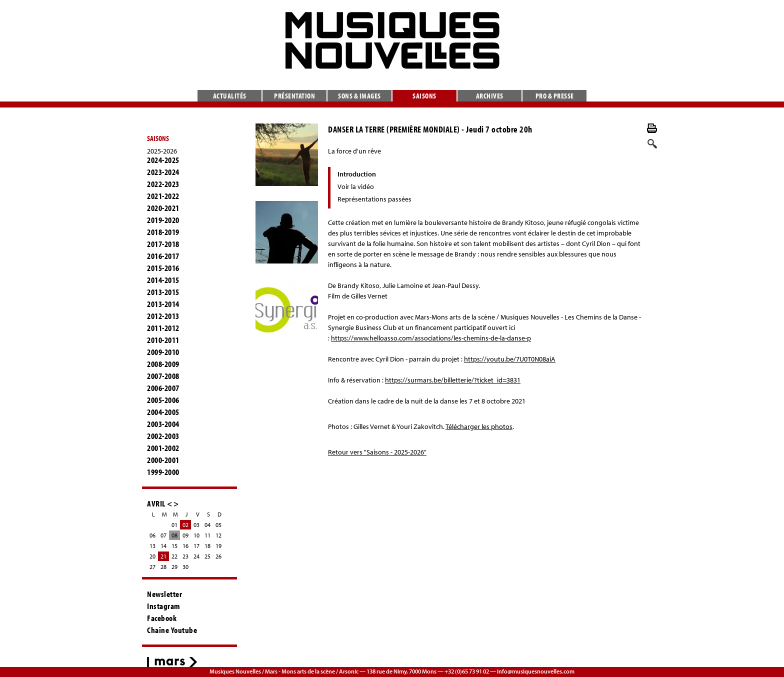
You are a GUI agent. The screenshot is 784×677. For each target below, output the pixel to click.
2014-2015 (163, 280)
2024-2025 (163, 160)
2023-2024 (163, 172)
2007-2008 (163, 376)
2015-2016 (163, 268)
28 (163, 567)
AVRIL (156, 503)
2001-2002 (163, 448)
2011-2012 (163, 328)
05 (218, 525)
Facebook (162, 618)
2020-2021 (163, 208)
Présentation (294, 96)
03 (196, 525)
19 (218, 546)
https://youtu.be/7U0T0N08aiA (510, 359)
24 (196, 556)
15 (174, 546)
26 (218, 556)
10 (196, 535)
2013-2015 (163, 292)
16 (185, 546)
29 (174, 567)
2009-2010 (163, 352)
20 (152, 556)
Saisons (424, 96)
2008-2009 (163, 364)
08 (174, 535)
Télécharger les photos (479, 426)
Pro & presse (555, 96)
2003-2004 (163, 424)
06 (152, 535)
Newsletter (164, 594)
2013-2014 (163, 304)
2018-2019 (163, 232)
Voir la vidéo (356, 186)
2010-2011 (163, 340)
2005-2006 (163, 400)
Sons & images (359, 96)
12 (218, 535)
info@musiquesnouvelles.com (536, 671)
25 (207, 556)
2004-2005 (163, 412)
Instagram (164, 606)
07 (163, 535)
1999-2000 (163, 472)
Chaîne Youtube (172, 630)
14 (163, 546)
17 (196, 546)
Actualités (230, 96)
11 (207, 535)
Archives (490, 96)
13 (152, 546)
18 (207, 546)
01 (174, 525)
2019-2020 (163, 220)
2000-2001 (163, 460)
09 (185, 535)
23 (185, 556)
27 (152, 567)
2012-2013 (163, 316)
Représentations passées (374, 199)
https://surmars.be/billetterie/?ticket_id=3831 (453, 380)
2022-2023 (163, 184)
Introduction (357, 174)
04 (207, 525)
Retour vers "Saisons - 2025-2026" (377, 452)
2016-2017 (163, 256)
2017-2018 (163, 244)
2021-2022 (163, 196)
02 (185, 525)
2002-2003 (163, 436)
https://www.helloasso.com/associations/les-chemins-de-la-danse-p (431, 338)
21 (163, 556)
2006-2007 (163, 388)
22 (174, 556)
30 (185, 567)
